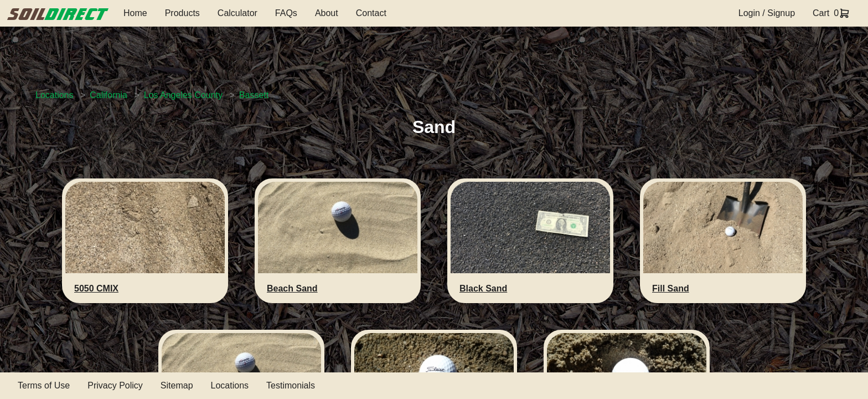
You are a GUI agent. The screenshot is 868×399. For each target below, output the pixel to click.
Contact (371, 13)
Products (182, 13)
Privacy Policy (115, 385)
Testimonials (291, 385)
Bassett (254, 95)
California (108, 95)
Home (135, 13)
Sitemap (177, 385)
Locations (55, 95)
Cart (821, 13)
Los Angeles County (183, 95)
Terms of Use (44, 385)
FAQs (286, 13)
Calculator (237, 13)
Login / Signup (767, 13)
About (327, 13)
